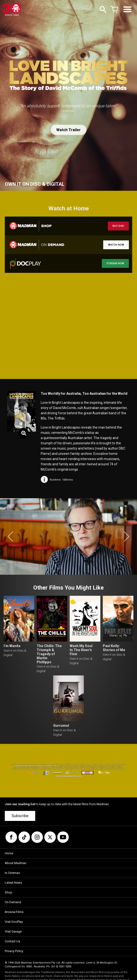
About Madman (16, 863)
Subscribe (20, 816)
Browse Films (14, 912)
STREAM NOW (115, 263)
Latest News (13, 883)
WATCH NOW (116, 245)
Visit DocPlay (14, 922)
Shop (9, 892)
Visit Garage (13, 931)
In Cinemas (12, 873)
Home (9, 853)
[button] (10, 537)
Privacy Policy (14, 951)
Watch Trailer (68, 130)
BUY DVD (118, 226)
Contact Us (12, 941)
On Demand (13, 902)
